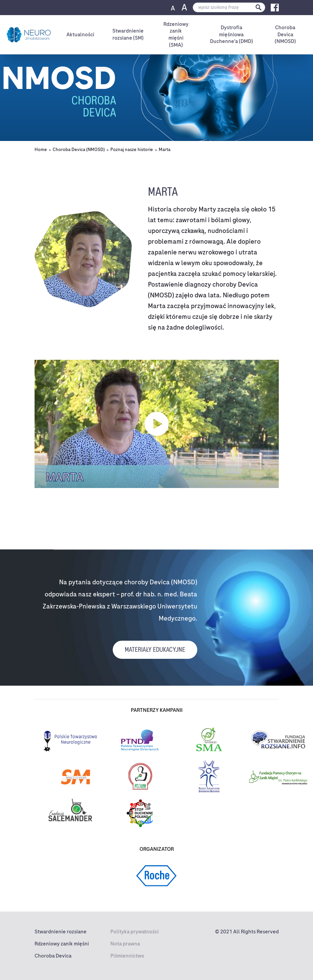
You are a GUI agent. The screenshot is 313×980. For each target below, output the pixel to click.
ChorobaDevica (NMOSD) (285, 35)
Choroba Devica (53, 956)
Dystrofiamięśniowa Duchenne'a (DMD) (231, 35)
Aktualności (80, 35)
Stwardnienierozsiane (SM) (128, 34)
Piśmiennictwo (127, 956)
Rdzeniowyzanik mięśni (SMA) (176, 35)
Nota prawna (125, 944)
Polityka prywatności (135, 932)
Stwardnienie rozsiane (61, 932)
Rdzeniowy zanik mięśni (62, 944)
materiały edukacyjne (155, 650)
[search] (229, 7)
